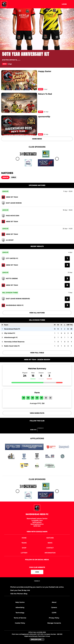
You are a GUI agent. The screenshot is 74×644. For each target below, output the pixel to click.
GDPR (54, 613)
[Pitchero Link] (42, 431)
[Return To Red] (19, 103)
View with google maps (37, 532)
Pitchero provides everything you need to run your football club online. (37, 587)
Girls (14, 177)
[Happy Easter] (19, 80)
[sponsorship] (19, 125)
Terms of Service (20, 618)
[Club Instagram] (41, 425)
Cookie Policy (20, 623)
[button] (71, 64)
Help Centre (20, 602)
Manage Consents (54, 623)
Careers (54, 607)
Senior (5, 177)
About (54, 602)
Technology (20, 613)
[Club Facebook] (33, 425)
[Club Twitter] (37, 425)
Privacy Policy (54, 618)
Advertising (20, 607)
